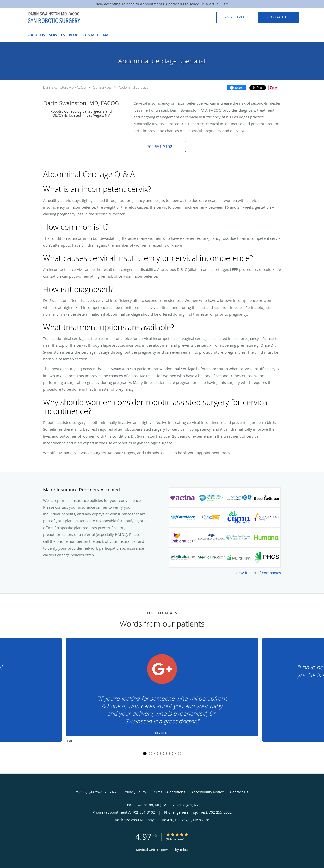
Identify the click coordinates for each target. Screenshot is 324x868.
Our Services (102, 87)
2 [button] (150, 754)
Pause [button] (70, 741)
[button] (159, 146)
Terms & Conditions (169, 792)
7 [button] (180, 754)
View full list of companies (258, 573)
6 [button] (174, 754)
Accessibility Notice (208, 792)
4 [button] (162, 754)
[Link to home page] (45, 17)
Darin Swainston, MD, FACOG (64, 87)
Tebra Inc (110, 792)
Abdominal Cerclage (134, 87)
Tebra (184, 850)
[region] (162, 692)
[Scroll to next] (244, 687)
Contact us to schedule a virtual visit (197, 4)
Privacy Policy (135, 792)
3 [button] (156, 754)
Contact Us (239, 792)
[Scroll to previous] (80, 687)
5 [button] (168, 754)
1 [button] (145, 754)
